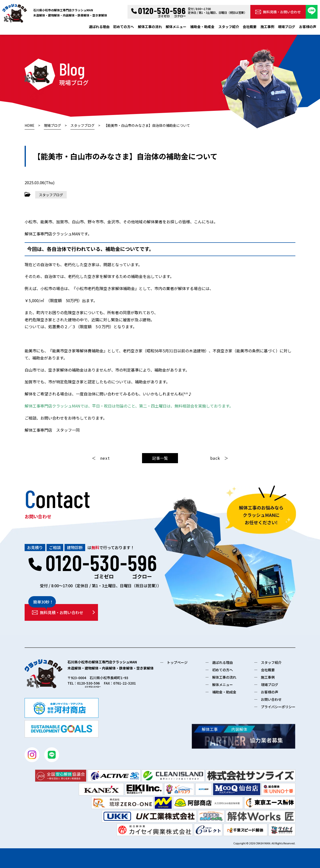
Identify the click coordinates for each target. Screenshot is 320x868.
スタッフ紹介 (229, 27)
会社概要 (250, 27)
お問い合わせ (271, 699)
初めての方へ (124, 27)
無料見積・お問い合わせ (278, 12)
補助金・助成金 (202, 27)
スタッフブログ (51, 195)
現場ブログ (287, 27)
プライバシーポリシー (278, 707)
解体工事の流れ (150, 27)
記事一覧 (160, 458)
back (215, 458)
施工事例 (267, 27)
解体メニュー (176, 27)
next (105, 458)
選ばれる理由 (99, 27)
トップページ (177, 662)
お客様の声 (308, 27)
